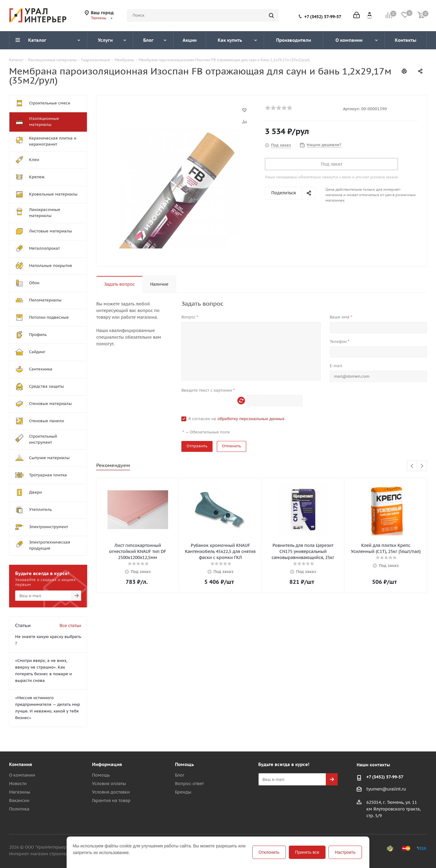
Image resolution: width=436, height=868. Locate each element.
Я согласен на (236, 419)
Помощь (101, 775)
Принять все (307, 852)
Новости (18, 784)
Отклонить (269, 852)
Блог (180, 775)
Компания (21, 764)
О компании (22, 775)
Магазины (20, 792)
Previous (412, 466)
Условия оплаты (109, 784)
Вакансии (19, 801)
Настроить (345, 852)
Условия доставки (111, 792)
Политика (19, 809)
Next (422, 466)
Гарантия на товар (111, 801)
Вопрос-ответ (189, 784)
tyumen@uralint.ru (386, 789)
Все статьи (70, 626)
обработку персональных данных (251, 419)
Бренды (183, 792)
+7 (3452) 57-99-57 (323, 17)
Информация (107, 764)
